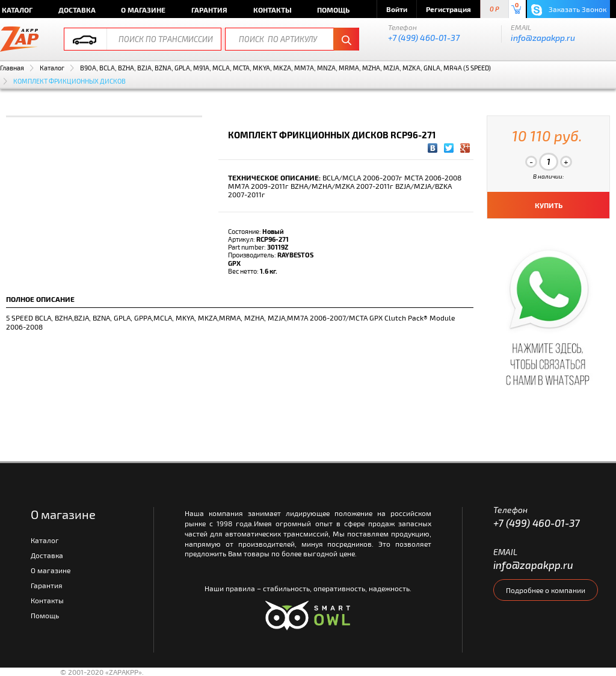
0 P (494, 9)
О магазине (143, 10)
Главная (12, 68)
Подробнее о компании (546, 590)
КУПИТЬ (549, 205)
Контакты (273, 10)
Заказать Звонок (569, 10)
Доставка (77, 10)
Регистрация (448, 9)
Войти (397, 9)
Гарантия (209, 10)
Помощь (333, 10)
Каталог (52, 68)
